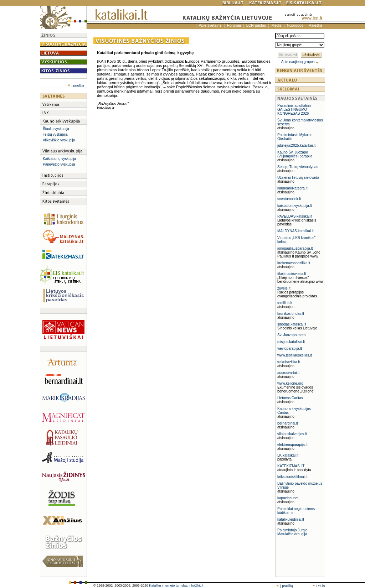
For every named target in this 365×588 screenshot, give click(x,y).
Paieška (315, 25)
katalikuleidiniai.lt (291, 519)
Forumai (234, 25)
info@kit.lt (196, 586)
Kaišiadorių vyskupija (59, 159)
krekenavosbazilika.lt (294, 263)
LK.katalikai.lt (288, 455)
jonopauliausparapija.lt (295, 248)
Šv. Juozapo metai (292, 335)
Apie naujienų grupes (300, 62)
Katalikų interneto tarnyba (168, 586)
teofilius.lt (285, 303)
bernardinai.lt (288, 423)
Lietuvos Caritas (290, 398)
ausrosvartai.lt (288, 373)
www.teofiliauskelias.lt (295, 355)
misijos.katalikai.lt (291, 342)
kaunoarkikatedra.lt (292, 188)
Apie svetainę (210, 25)
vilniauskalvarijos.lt (292, 434)
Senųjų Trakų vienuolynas (298, 167)
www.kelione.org (290, 383)
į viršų (318, 586)
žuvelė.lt (284, 288)
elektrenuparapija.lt (292, 445)
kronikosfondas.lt (291, 314)
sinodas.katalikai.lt (292, 324)
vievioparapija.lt (290, 348)
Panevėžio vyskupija (59, 164)
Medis (276, 25)
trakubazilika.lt (289, 362)
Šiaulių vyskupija (56, 129)
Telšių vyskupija (55, 134)
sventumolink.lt (289, 199)
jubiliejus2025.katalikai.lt (296, 145)
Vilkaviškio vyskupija (59, 140)
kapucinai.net (288, 498)
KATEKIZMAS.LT (291, 466)
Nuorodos (295, 25)
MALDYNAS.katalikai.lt (295, 231)
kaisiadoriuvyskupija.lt (295, 206)
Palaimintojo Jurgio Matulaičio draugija (292, 532)
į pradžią (76, 85)
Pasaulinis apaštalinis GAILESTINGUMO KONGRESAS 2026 (294, 110)
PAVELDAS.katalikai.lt (295, 216)
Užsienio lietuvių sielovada (298, 178)
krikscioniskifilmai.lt (292, 477)
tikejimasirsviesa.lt (292, 274)
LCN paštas (256, 25)
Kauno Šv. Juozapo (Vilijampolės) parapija (295, 154)
